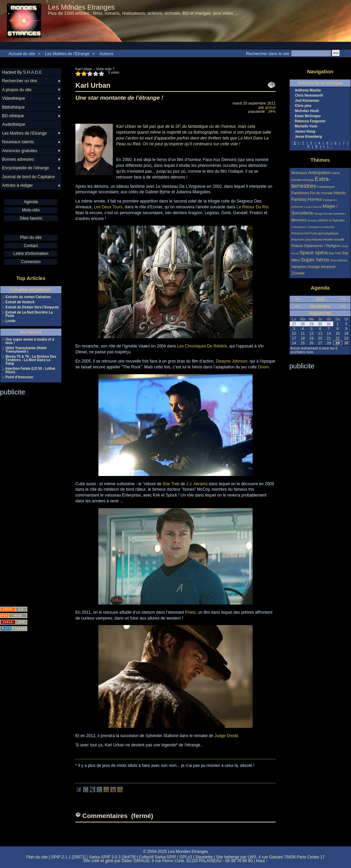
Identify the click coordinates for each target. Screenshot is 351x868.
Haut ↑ (262, 861)
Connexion (31, 262)
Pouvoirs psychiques (307, 239)
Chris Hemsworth (309, 96)
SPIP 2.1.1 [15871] (68, 857)
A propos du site (17, 90)
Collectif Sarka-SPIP (158, 857)
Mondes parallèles (335, 214)
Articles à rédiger (17, 185)
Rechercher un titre (20, 81)
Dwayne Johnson (232, 361)
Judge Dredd (226, 736)
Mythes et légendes (331, 220)
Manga (318, 214)
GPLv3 (186, 857)
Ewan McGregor (308, 116)
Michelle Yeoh (306, 126)
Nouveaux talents (18, 142)
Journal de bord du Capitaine (28, 177)
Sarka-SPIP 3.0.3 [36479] (112, 857)
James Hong (305, 132)
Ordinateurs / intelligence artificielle (313, 227)
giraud (270, 107)
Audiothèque (14, 124)
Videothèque (14, 98)
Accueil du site (22, 54)
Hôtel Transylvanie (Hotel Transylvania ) (26, 350)
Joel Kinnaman (307, 101)
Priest (190, 612)
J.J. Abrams (197, 484)
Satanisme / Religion (322, 246)
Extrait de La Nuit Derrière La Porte (29, 314)
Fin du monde (321, 193)
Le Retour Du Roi (252, 207)
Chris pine (303, 106)
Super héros (315, 260)
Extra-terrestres (311, 182)
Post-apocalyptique (324, 233)
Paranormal (300, 233)
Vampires (299, 267)
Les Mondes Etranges (81, 7)
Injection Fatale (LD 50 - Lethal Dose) (30, 370)
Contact (31, 246)
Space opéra (314, 253)
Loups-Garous (313, 207)
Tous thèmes (339, 260)
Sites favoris (31, 218)
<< (297, 299)
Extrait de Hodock (20, 302)
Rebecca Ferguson (310, 121)
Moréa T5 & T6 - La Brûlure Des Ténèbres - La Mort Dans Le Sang (31, 360)
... (331, 147)
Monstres (299, 220)
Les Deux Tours (108, 207)
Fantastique (326, 187)
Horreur (315, 199)
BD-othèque (13, 116)
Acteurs (106, 54)
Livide (10, 321)
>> (343, 299)
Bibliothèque (13, 107)
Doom (263, 367)
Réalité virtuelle (334, 240)
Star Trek (171, 484)
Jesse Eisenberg (308, 137)
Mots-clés (31, 210)
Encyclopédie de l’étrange (26, 168)
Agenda (31, 202)
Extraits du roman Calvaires (28, 297)
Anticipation (319, 173)
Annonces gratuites (20, 151)
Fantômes (300, 193)
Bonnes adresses (18, 159)
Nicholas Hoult (307, 111)
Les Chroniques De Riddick (202, 346)
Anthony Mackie (308, 90)
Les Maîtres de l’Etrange (67, 54)
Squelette (204, 857)
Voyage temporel (321, 267)
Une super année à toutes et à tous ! (30, 341)
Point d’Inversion (19, 377)
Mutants (312, 221)
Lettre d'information (31, 254)
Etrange (309, 180)
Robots (297, 246)
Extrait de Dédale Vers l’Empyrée (32, 307)
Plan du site (31, 237)
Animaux (300, 173)
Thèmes (320, 160)
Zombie (298, 273)
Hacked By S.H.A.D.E (22, 72)
